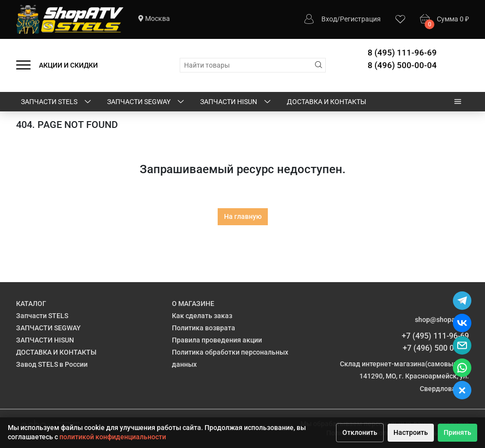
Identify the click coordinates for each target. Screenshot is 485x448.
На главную (243, 216)
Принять (457, 432)
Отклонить (360, 432)
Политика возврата (204, 328)
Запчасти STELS (57, 102)
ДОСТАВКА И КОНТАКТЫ (326, 102)
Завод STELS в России (52, 364)
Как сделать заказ (202, 316)
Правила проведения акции (217, 340)
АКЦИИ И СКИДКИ (68, 65)
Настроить (411, 432)
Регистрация (360, 19)
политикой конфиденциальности (113, 437)
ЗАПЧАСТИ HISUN (236, 102)
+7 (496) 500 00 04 (436, 348)
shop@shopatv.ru (442, 320)
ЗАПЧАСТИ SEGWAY (146, 102)
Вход (329, 19)
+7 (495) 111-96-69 (435, 336)
